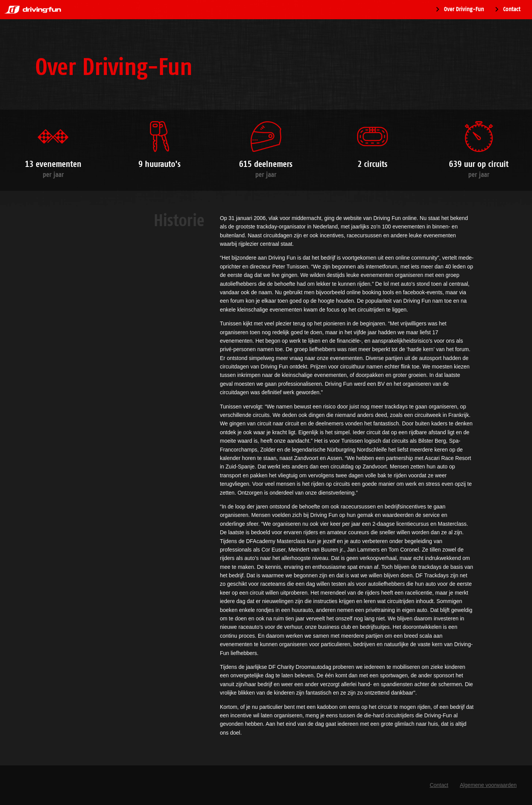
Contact (512, 9)
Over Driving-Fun (464, 9)
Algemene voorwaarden (488, 785)
